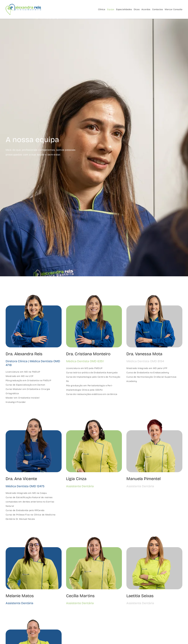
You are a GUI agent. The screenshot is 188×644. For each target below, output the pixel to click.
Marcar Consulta (174, 9)
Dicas (137, 9)
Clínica (102, 9)
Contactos (157, 9)
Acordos (146, 9)
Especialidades (124, 9)
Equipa (111, 9)
